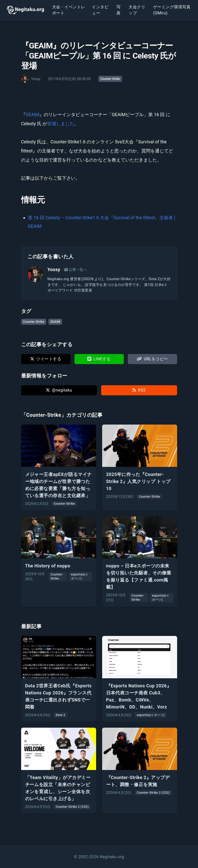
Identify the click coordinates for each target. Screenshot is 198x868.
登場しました (61, 124)
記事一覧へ (76, 270)
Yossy (54, 269)
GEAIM (33, 115)
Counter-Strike (110, 79)
